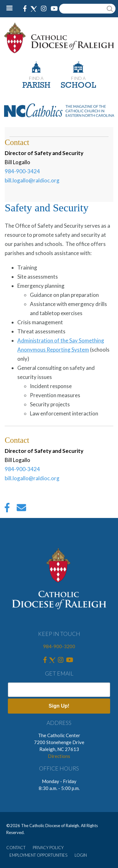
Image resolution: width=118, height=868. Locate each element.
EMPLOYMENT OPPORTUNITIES (38, 855)
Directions (59, 756)
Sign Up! (59, 706)
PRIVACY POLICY (48, 848)
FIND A (36, 78)
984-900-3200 (59, 646)
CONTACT (16, 848)
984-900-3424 (22, 171)
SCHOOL (78, 86)
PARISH (36, 86)
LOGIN (81, 855)
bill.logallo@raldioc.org (32, 180)
